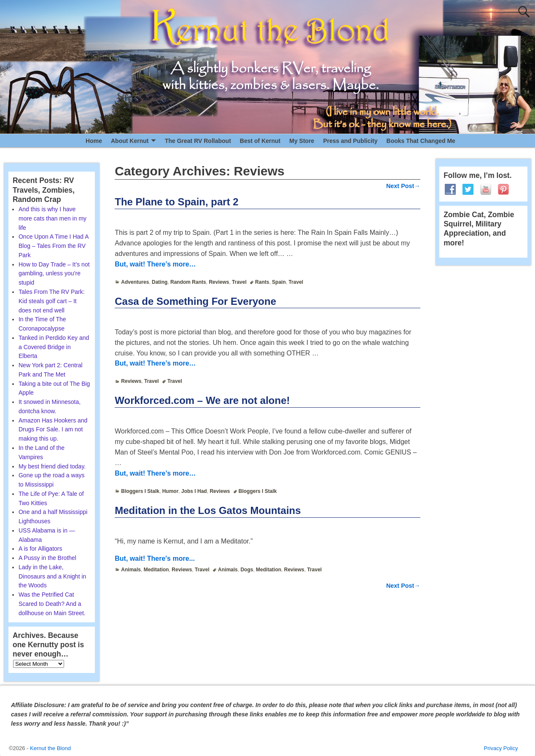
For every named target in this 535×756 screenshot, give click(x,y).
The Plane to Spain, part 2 (176, 202)
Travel (239, 282)
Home (94, 141)
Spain (279, 282)
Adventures (135, 282)
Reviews (219, 282)
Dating (160, 282)
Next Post (403, 186)
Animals (131, 570)
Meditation (156, 570)
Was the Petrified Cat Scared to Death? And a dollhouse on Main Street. (52, 604)
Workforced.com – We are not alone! (202, 400)
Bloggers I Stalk (140, 491)
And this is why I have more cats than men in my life (52, 218)
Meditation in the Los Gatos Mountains (208, 510)
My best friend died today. (52, 466)
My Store (302, 141)
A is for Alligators (40, 549)
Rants (262, 282)
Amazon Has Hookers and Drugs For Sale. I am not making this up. (53, 430)
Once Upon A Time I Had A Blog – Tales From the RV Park (54, 246)
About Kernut (130, 141)
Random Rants (188, 282)
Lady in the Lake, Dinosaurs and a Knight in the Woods (52, 576)
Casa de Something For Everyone (195, 301)
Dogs (247, 570)
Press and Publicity (350, 141)
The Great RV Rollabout (198, 141)
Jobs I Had (194, 491)
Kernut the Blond (50, 748)
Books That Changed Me (421, 141)
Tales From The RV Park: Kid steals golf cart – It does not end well (52, 301)
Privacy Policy (501, 748)
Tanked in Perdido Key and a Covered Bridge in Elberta (54, 347)
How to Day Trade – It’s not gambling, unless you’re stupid (54, 274)
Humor (171, 491)
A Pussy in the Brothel (47, 558)
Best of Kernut (260, 141)
